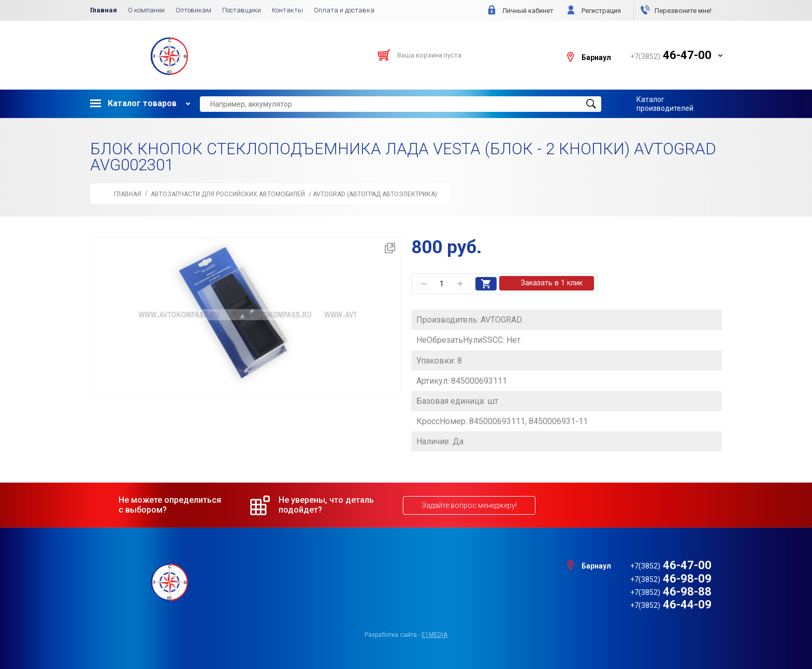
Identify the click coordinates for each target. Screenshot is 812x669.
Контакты (287, 10)
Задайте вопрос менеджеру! (469, 504)
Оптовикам (193, 10)
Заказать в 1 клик (553, 283)
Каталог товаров (133, 103)
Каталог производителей (665, 104)
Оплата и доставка (344, 10)
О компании (146, 10)
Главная (104, 10)
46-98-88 (671, 591)
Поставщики (242, 10)
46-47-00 (671, 564)
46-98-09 (671, 577)
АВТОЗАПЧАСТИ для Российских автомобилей (228, 194)
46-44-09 (671, 603)
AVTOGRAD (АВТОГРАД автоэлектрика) (375, 194)
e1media (434, 634)
